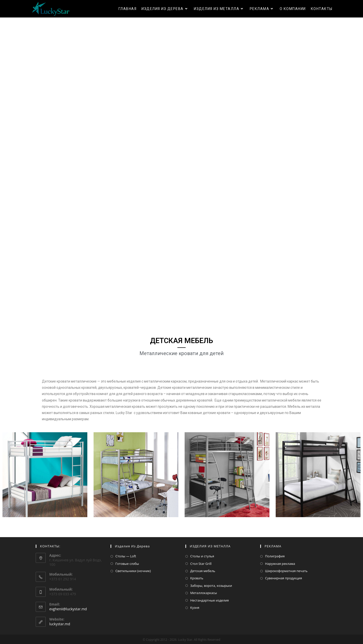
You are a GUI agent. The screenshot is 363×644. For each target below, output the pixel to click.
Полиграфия (275, 556)
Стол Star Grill (201, 564)
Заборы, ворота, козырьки (211, 586)
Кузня (195, 608)
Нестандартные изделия (210, 600)
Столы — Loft (126, 556)
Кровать (197, 578)
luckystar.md (60, 624)
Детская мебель (203, 571)
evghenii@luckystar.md (68, 609)
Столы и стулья (202, 556)
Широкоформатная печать (286, 571)
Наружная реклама (280, 564)
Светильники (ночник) (133, 571)
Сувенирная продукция (284, 578)
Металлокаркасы (204, 593)
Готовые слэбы (127, 564)
